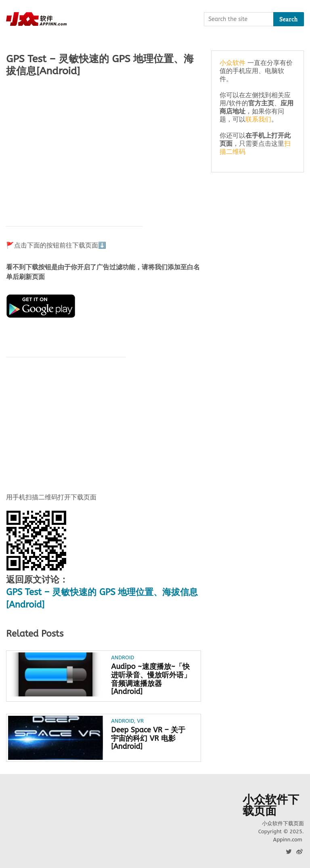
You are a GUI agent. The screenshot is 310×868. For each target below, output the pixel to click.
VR (140, 721)
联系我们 (258, 119)
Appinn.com (287, 840)
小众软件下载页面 (271, 805)
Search (289, 19)
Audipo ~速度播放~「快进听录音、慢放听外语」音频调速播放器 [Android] (151, 679)
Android (123, 657)
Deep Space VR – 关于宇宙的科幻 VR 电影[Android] (148, 738)
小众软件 (232, 63)
